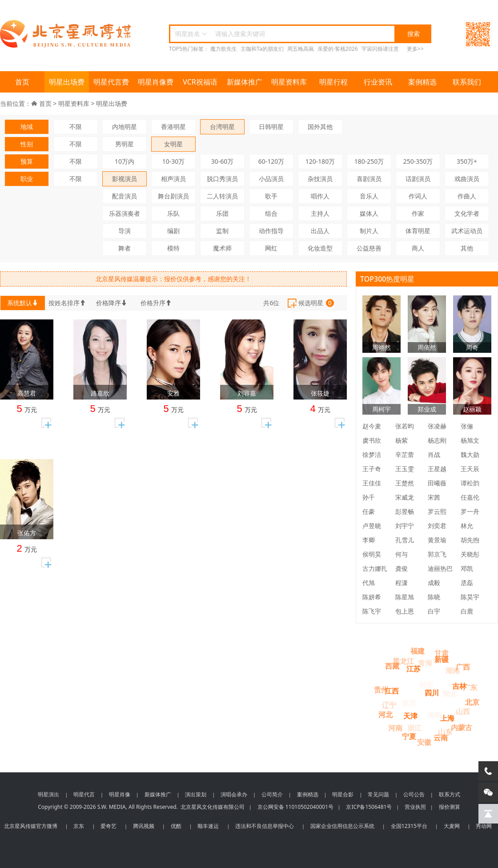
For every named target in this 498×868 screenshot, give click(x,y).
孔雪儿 (405, 540)
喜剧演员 (369, 179)
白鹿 (467, 611)
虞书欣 (372, 440)
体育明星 (418, 231)
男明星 (124, 144)
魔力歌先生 (224, 49)
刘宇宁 (405, 526)
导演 (124, 231)
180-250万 (369, 161)
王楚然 (405, 483)
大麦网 (452, 826)
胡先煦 (470, 540)
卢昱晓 (372, 526)
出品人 (320, 231)
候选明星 (310, 303)
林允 (467, 526)
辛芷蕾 (405, 454)
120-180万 (320, 161)
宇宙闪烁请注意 (380, 49)
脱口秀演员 (222, 179)
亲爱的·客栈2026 (338, 49)
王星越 (437, 469)
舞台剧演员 (173, 196)
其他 (467, 248)
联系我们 (467, 82)
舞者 (124, 248)
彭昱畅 (405, 511)
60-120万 (271, 161)
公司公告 (414, 794)
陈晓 (434, 597)
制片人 (369, 231)
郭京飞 (437, 554)
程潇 (402, 583)
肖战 (434, 454)
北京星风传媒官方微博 (31, 826)
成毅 (434, 583)
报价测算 (450, 807)
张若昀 (405, 426)
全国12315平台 (409, 826)
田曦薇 (437, 483)
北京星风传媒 (67, 34)
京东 (79, 826)
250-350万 (418, 161)
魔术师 (222, 248)
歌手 (271, 196)
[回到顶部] (488, 814)
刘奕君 (437, 526)
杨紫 (402, 440)
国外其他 (320, 127)
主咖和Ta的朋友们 (262, 49)
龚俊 (402, 568)
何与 (402, 554)
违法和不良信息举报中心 (265, 826)
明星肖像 (120, 794)
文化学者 (467, 213)
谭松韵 (470, 483)
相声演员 (173, 179)
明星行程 (333, 82)
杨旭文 (470, 440)
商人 (418, 248)
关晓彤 (470, 554)
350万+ (467, 161)
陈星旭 (405, 597)
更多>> (415, 49)
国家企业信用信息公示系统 (342, 826)
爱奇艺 (108, 826)
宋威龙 (405, 497)
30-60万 (223, 161)
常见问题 (378, 794)
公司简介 (272, 794)
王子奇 (372, 469)
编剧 (173, 231)
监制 (222, 231)
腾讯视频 (144, 826)
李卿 (369, 540)
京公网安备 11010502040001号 (295, 807)
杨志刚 (437, 440)
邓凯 (467, 568)
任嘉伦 (470, 497)
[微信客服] (488, 792)
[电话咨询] (488, 771)
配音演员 (124, 196)
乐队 (173, 213)
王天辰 (470, 469)
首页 (22, 82)
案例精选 (422, 82)
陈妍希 (372, 597)
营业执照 (415, 807)
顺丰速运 (208, 826)
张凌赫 (437, 426)
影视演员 (124, 179)
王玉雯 (405, 469)
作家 (418, 213)
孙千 (369, 497)
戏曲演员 (467, 179)
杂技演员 (320, 179)
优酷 (176, 826)
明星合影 (343, 794)
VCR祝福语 (200, 82)
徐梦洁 (372, 454)
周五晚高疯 (301, 49)
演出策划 (196, 794)
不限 (76, 127)
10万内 (124, 161)
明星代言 (84, 794)
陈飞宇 (372, 611)
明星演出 (48, 794)
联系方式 (450, 794)
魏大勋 (470, 454)
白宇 (434, 611)
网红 (271, 248)
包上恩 (405, 611)
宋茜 (434, 497)
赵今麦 (372, 426)
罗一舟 (470, 511)
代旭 (369, 583)
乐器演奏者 (124, 213)
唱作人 (320, 196)
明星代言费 (111, 82)
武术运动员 (467, 231)
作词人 (418, 196)
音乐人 (369, 196)
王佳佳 (372, 483)
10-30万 (174, 161)
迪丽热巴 (440, 568)
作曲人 (467, 196)
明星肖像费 (156, 82)
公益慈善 (369, 248)
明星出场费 (67, 82)
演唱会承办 (234, 794)
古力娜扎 (375, 568)
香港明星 (173, 127)
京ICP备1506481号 (369, 807)
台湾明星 (222, 127)
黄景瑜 (437, 540)
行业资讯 (378, 82)
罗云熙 (437, 511)
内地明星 (124, 127)
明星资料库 (289, 82)
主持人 (320, 213)
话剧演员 (418, 179)
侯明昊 (372, 554)
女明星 (173, 144)
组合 (271, 213)
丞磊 (467, 583)
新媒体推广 (245, 82)
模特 (173, 248)
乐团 (222, 213)
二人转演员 (222, 196)
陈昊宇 (470, 597)
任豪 (369, 511)
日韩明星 (271, 127)
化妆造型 (320, 248)
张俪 (467, 426)
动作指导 (271, 231)
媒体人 (369, 213)
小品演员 (271, 179)
